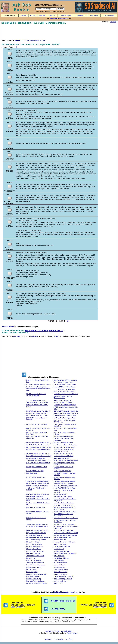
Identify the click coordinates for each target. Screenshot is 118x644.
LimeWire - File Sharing (34, 579)
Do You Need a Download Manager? (38, 483)
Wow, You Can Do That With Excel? (65, 405)
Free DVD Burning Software (35, 551)
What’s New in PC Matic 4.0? (63, 400)
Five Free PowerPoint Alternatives (64, 524)
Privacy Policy (58, 640)
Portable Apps (31, 558)
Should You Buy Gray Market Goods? (38, 454)
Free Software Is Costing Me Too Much (66, 445)
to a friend (17, 336)
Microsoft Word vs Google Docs (63, 531)
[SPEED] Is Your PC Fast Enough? (64, 389)
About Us (48, 640)
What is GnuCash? (59, 565)
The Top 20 (24, 15)
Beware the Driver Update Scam (63, 456)
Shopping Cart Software (34, 549)
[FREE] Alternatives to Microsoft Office (38, 463)
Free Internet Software (60, 581)
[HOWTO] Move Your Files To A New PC (66, 460)
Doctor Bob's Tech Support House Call (30, 40)
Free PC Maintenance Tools (62, 537)
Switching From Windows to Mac (36, 574)
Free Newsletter (72, 634)
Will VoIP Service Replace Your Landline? (23, 606)
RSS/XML (69, 640)
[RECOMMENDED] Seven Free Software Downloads (36, 395)
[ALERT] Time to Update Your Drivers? (38, 411)
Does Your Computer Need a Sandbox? (66, 413)
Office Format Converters (34, 567)
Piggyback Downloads (33, 554)
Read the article (8, 327)
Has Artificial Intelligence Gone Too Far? (39, 447)
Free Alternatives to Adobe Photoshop (65, 535)
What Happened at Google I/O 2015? (38, 481)
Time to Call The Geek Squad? (63, 454)
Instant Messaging (59, 567)
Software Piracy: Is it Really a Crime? (65, 416)
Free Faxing (52, 15)
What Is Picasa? (59, 549)
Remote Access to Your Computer (37, 583)
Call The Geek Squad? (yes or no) (37, 413)
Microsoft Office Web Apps (62, 551)
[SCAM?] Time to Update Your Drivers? (38, 450)
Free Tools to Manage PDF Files (63, 436)
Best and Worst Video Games (35, 581)
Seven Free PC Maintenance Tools (64, 488)
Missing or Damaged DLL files (63, 579)
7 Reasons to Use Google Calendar (64, 481)
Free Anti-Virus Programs (34, 535)
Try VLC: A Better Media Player (36, 400)
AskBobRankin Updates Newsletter (65, 592)
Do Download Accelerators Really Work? (39, 537)
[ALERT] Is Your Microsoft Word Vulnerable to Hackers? (63, 450)
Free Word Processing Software (36, 540)
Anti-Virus (33, 15)
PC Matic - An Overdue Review (63, 443)
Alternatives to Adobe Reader (35, 556)
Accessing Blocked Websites (35, 563)
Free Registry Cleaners (33, 560)
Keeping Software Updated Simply (37, 486)
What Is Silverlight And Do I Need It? (65, 554)
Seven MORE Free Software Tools (64, 387)
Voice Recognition (32, 572)
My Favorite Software (60, 563)
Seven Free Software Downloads (64, 503)
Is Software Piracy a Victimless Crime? (38, 385)
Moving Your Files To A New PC (63, 402)
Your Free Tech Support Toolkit (63, 382)
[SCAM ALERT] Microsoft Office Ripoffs (66, 411)
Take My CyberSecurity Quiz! (59, 18)
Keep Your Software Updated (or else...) (39, 443)
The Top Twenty (58, 609)
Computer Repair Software (35, 547)
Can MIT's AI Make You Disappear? (37, 445)
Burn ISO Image (31, 570)
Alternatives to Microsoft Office (63, 505)
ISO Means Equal (32, 473)
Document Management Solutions (64, 542)
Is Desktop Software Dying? (35, 471)
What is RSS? (58, 583)
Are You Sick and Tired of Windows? (38, 424)
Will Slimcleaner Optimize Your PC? (37, 531)
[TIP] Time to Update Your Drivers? (64, 392)
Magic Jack (42, 15)
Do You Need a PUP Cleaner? (36, 458)
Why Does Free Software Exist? (36, 533)
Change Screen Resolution (62, 547)
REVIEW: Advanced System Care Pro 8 (66, 486)
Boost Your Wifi (94, 15)
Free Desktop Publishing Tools (36, 508)
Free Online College (109, 15)
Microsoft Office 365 (60, 540)
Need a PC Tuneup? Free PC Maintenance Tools (63, 397)
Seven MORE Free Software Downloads (66, 533)
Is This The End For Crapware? (63, 483)
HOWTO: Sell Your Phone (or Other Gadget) (93, 606)
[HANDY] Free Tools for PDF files (37, 467)
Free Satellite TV (81, 15)
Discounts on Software (33, 542)
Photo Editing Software (61, 570)
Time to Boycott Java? (60, 494)
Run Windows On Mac (60, 572)
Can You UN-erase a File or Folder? (65, 385)
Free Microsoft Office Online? (63, 497)
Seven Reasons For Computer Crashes (66, 518)
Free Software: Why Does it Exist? (37, 416)
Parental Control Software (61, 558)
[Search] (46, 9)
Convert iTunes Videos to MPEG (64, 576)
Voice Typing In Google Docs (62, 471)
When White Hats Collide (61, 458)
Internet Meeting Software (34, 544)
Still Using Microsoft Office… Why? (37, 402)
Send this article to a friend (63, 601)
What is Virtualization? (60, 544)
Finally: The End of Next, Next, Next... (65, 512)
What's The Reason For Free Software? (66, 394)
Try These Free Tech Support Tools (64, 418)
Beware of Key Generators (35, 497)
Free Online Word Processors (35, 565)
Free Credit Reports (66, 15)
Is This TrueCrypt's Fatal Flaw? (36, 477)
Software (113, 22)
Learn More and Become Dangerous (38, 494)
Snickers (56, 336)
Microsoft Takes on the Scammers (64, 447)
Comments (34, 336)
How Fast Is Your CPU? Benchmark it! (65, 380)
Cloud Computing (59, 560)
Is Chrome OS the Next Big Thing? (37, 527)
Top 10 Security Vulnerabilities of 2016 (38, 460)
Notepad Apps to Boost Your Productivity (39, 456)
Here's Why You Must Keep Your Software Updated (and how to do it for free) (38, 389)
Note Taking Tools (59, 556)
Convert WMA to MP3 (60, 574)
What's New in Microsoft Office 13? (37, 524)
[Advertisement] (43, 32)
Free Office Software (33, 576)
